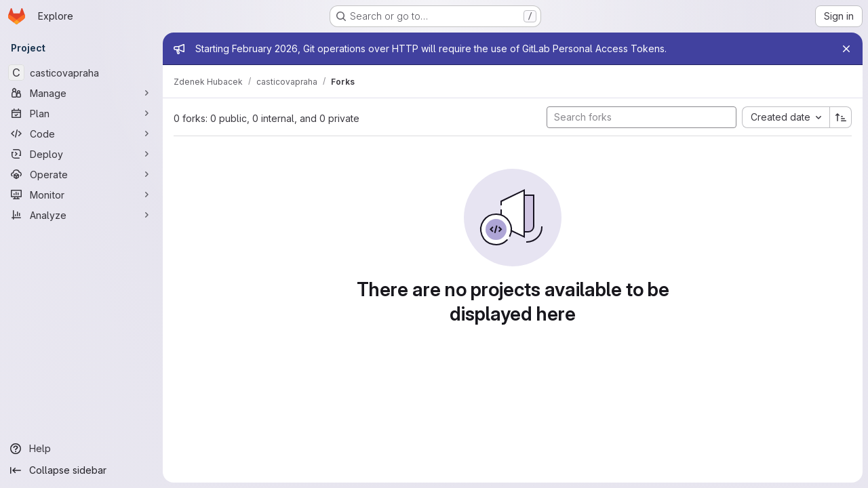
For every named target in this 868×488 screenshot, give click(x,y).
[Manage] (81, 93)
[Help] (81, 449)
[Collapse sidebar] (81, 470)
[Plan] (81, 113)
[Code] (81, 134)
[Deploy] (81, 154)
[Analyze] (81, 215)
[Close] (846, 49)
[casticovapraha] (81, 73)
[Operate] (81, 174)
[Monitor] (81, 195)
